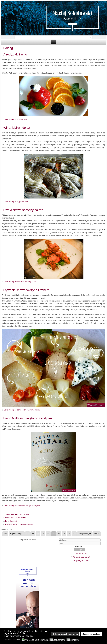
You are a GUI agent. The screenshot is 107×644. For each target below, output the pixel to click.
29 (33, 534)
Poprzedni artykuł (17, 534)
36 (69, 534)
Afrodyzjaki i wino (15, 54)
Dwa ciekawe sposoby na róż (23, 210)
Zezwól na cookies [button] (91, 634)
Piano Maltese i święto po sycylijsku (28, 418)
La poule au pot (11, 521)
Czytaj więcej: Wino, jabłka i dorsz (17, 202)
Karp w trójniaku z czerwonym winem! (19, 524)
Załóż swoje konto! (81, 553)
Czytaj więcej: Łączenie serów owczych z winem (22, 410)
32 (48, 534)
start (5, 534)
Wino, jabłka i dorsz (17, 128)
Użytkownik (55, 542)
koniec (97, 534)
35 (64, 534)
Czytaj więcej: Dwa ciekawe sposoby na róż (20, 282)
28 (28, 534)
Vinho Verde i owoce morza (15, 518)
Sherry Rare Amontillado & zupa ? (18, 514)
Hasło (55, 545)
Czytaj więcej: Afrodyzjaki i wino (16, 119)
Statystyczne (59, 640)
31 (43, 534)
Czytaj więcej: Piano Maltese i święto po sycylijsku (23, 506)
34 (59, 534)
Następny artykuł (85, 534)
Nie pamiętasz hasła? (81, 561)
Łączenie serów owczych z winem (26, 290)
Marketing (75, 640)
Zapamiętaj (78, 546)
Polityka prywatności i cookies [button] (19, 636)
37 (74, 534)
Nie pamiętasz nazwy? (82, 557)
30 (38, 534)
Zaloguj (79, 550)
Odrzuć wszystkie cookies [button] (65, 634)
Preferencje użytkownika (36, 640)
